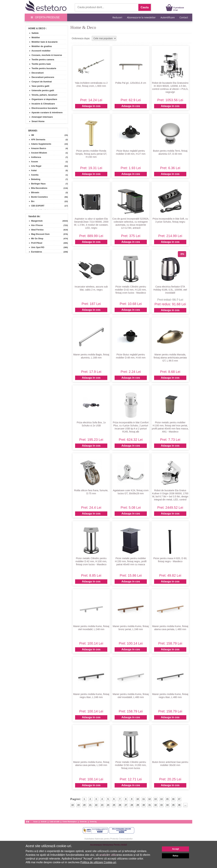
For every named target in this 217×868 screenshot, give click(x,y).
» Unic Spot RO (35, 247)
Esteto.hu (83, 822)
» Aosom (32, 162)
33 (161, 805)
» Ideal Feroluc (35, 230)
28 (132, 805)
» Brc (31, 201)
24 (108, 805)
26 (120, 805)
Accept (175, 849)
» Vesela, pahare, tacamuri (42, 95)
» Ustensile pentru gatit (40, 90)
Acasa (35, 822)
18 (72, 805)
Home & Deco (37, 28)
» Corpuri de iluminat (39, 82)
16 (173, 799)
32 (156, 805)
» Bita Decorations (37, 188)
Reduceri (117, 17)
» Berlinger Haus (36, 184)
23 (102, 805)
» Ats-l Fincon (35, 225)
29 (138, 805)
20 (84, 805)
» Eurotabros (34, 252)
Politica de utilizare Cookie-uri (98, 862)
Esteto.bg (93, 822)
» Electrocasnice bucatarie (42, 108)
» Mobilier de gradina (39, 46)
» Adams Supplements (39, 144)
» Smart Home (36, 121)
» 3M (30, 135)
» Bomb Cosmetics (37, 197)
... (185, 805)
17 (179, 799)
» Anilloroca (34, 157)
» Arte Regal (34, 166)
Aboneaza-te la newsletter (141, 17)
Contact (184, 17)
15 (167, 799)
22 (96, 805)
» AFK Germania (36, 140)
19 (78, 805)
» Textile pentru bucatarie (41, 68)
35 (173, 805)
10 (138, 799)
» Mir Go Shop (35, 239)
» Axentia (33, 175)
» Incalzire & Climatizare (41, 104)
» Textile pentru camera (40, 60)
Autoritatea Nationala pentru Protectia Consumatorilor (109, 839)
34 (167, 805)
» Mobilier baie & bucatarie (42, 42)
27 (126, 805)
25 (114, 805)
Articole (44, 822)
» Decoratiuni (35, 73)
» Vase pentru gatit (38, 86)
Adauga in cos (91, 106)
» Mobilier (33, 37)
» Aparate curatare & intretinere (45, 112)
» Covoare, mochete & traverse (44, 55)
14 (161, 799)
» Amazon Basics (36, 148)
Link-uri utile (55, 822)
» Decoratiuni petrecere (40, 77)
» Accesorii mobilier (39, 51)
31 (150, 805)
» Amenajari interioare (40, 117)
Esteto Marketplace (70, 822)
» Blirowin (33, 193)
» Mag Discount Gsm (38, 234)
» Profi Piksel (34, 243)
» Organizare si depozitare (42, 99)
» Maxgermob (35, 221)
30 (144, 805)
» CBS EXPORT (36, 206)
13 (155, 799)
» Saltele (33, 33)
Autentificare (168, 17)
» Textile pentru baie (39, 64)
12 (149, 799)
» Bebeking (33, 179)
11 (144, 799)
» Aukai (32, 170)
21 (90, 805)
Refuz (176, 856)
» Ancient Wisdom (37, 153)
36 (179, 805)
